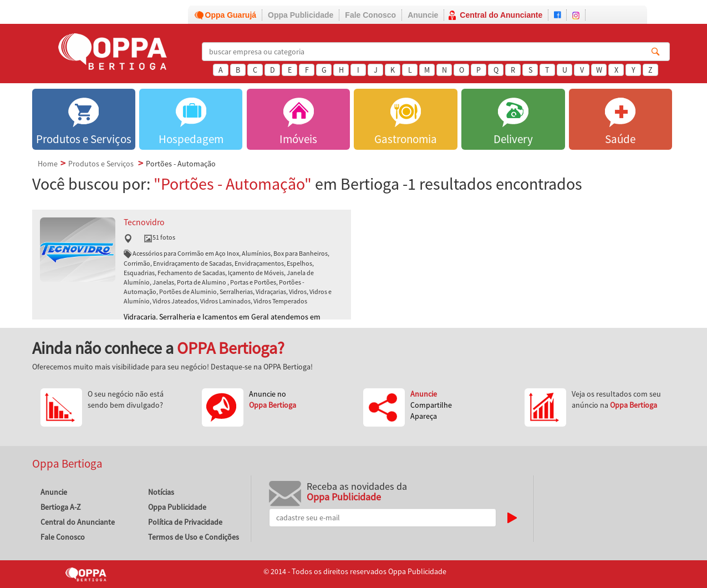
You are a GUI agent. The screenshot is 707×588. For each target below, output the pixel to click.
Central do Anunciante (501, 15)
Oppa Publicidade (301, 15)
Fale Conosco (370, 15)
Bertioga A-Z (61, 507)
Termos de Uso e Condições (194, 537)
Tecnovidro (144, 222)
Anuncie (423, 15)
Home (48, 164)
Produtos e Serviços (101, 164)
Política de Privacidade (185, 522)
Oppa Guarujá (231, 15)
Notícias (161, 492)
